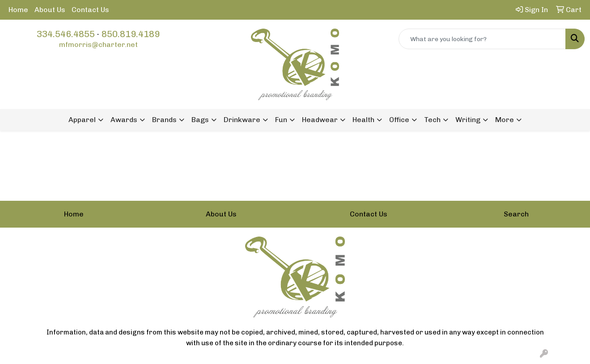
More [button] (505, 120)
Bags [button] (200, 120)
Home (18, 10)
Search (516, 214)
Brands (164, 120)
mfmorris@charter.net (98, 44)
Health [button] (363, 120)
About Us (50, 10)
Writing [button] (468, 120)
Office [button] (399, 120)
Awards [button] (124, 120)
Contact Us (90, 10)
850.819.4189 (131, 34)
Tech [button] (432, 120)
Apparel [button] (82, 120)
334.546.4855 (66, 34)
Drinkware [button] (242, 120)
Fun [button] (281, 120)
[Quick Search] (482, 39)
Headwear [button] (320, 120)
